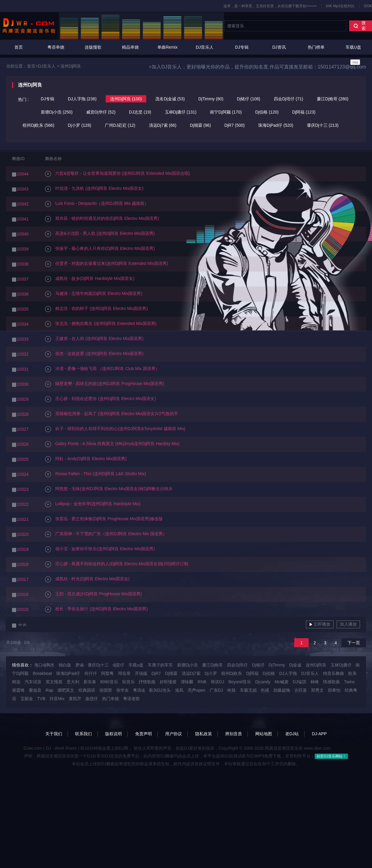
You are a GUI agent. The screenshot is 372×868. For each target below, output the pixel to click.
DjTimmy (277, 665)
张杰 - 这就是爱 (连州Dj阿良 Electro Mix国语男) (94, 354)
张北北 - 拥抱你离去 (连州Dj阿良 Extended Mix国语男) (101, 324)
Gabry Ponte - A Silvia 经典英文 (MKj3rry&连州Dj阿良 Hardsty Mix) (112, 444)
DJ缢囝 (299, 682)
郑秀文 (317, 690)
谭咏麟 (187, 682)
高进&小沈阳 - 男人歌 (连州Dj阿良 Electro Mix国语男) (100, 234)
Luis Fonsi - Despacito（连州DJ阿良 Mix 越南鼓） (97, 204)
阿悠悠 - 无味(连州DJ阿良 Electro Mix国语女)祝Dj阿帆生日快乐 (109, 489)
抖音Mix (57, 699)
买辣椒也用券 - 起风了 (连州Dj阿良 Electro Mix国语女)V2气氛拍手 (112, 414)
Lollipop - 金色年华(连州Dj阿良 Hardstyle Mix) (93, 504)
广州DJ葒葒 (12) (120, 125)
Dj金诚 (295, 665)
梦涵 (80, 665)
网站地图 (264, 734)
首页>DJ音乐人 (41, 66)
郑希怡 (334, 690)
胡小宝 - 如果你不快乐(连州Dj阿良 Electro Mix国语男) (100, 549)
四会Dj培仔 (237, 665)
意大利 (73, 682)
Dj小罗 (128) (80, 125)
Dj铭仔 (258, 665)
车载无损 (248, 690)
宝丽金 (27, 699)
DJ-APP (319, 734)
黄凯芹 (75, 699)
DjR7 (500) (234, 125)
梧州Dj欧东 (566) (38, 125)
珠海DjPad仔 (68, 673)
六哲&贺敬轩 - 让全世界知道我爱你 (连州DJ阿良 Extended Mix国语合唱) (118, 174)
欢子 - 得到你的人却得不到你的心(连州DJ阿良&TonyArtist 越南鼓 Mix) (115, 429)
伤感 (265, 690)
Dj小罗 (211, 673)
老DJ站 (292, 734)
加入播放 (348, 624)
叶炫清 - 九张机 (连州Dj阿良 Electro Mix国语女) (94, 189)
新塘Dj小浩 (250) (57, 112)
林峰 (315, 682)
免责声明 (144, 734)
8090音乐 (109, 682)
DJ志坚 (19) (140, 112)
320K (368, 6)
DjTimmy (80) (211, 99)
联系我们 (83, 734)
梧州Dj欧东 (232, 673)
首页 (19, 47)
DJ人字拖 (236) (82, 99)
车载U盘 (353, 55)
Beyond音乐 (240, 682)
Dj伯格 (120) (267, 112)
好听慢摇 (168, 682)
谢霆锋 (18, 690)
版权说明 (113, 734)
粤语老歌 (132, 699)
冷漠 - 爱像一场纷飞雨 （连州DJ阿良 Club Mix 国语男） (102, 369)
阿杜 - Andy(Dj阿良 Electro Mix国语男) (86, 459)
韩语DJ (218, 682)
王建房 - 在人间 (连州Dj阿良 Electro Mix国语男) (94, 339)
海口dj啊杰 (44, 665)
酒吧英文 (66, 690)
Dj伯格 (269, 673)
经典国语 (87, 690)
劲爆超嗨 (282, 690)
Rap (50, 690)
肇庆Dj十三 (98, 665)
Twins (349, 682)
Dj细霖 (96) (200, 125)
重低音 (35, 690)
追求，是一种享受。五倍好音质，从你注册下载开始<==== (270, 6)
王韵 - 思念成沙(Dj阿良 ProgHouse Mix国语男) (93, 594)
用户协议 (174, 734)
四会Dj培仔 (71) (289, 99)
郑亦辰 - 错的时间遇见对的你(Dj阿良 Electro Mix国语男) (102, 219)
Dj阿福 (252, 673)
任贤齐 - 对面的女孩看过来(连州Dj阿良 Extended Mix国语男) (107, 264)
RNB (202, 682)
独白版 (65, 665)
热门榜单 (316, 47)
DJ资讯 (279, 47)
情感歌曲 (331, 682)
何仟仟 (91, 673)
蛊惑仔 (92, 699)
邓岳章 (124, 673)
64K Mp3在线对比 (340, 6)
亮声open (197, 690)
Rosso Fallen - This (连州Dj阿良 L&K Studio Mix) (95, 474)
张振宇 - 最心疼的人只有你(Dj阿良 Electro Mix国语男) (100, 249)
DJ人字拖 (288, 673)
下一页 (354, 643)
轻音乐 (129, 682)
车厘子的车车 (160, 665)
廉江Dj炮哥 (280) (333, 99)
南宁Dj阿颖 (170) (226, 112)
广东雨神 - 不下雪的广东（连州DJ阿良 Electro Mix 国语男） (106, 534)
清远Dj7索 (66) (163, 125)
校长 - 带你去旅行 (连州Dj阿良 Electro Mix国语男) (96, 609)
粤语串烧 (56, 47)
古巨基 (301, 690)
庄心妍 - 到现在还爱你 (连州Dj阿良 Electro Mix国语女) (101, 399)
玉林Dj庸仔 (341, 665)
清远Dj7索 (191, 673)
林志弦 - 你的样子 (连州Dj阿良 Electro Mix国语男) (96, 309)
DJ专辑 (242, 47)
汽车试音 (33, 682)
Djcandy (263, 682)
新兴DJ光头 (160, 690)
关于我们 (54, 734)
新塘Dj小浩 (188, 665)
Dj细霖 (171, 673)
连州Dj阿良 (71, 66)
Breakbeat (42, 673)
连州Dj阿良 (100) (126, 99)
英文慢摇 (54, 682)
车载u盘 (136, 665)
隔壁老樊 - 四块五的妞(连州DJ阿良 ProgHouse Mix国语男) (104, 384)
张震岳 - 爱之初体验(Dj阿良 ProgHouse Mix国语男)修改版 (104, 519)
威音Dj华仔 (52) (101, 112)
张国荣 (106, 690)
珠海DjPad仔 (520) (276, 125)
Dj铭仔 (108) (249, 99)
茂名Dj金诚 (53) (170, 99)
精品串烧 (130, 47)
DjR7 (156, 673)
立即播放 (320, 624)
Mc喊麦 (281, 682)
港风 (179, 690)
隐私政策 (204, 734)
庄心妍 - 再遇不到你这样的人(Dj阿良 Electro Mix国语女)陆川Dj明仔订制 (117, 564)
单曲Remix (168, 47)
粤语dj (139, 690)
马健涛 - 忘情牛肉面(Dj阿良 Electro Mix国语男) (94, 294)
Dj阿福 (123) (304, 112)
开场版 (141, 673)
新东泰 (90, 682)
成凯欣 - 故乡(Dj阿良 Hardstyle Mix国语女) (90, 279)
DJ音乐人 (205, 47)
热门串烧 (110, 699)
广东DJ (216, 690)
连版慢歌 (93, 47)
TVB (41, 699)
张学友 (122, 690)
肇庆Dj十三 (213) (323, 125)
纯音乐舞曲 (334, 673)
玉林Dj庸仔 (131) (181, 112)
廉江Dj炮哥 (212, 665)
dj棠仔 (119, 665)
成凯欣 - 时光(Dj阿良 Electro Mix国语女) (87, 579)
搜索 (360, 26)
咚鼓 (231, 690)
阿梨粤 (107, 673)
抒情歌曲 (147, 682)
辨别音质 (234, 734)
